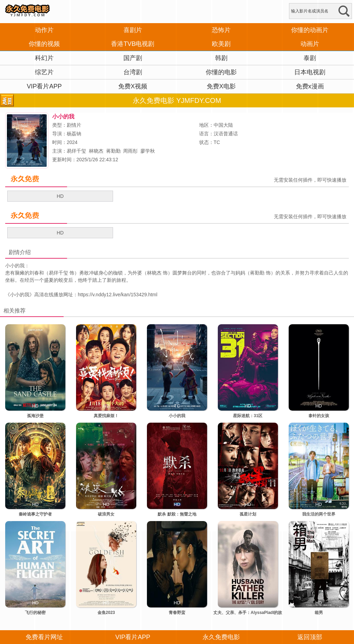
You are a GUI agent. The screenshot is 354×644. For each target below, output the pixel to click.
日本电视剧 (310, 72)
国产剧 (133, 58)
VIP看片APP (44, 86)
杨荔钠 (74, 134)
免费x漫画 (310, 86)
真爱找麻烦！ (106, 416)
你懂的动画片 (310, 30)
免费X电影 (221, 86)
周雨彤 (130, 151)
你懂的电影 (221, 72)
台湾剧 (133, 72)
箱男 (319, 613)
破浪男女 (106, 514)
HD (60, 196)
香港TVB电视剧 (133, 44)
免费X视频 (133, 86)
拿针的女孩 (319, 416)
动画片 (310, 44)
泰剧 (310, 58)
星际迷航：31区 (248, 416)
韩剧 (221, 58)
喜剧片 (133, 30)
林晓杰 (96, 151)
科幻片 (44, 58)
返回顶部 (310, 637)
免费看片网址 (44, 637)
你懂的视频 (44, 44)
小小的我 (20, 295)
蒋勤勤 (113, 151)
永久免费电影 (221, 637)
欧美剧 (221, 44)
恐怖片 (221, 30)
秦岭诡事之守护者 (35, 514)
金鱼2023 (106, 613)
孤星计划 (248, 514)
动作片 (44, 30)
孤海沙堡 (35, 416)
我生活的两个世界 (319, 514)
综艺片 (44, 72)
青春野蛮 (177, 613)
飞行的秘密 (35, 613)
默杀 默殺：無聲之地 (177, 514)
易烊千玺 (76, 151)
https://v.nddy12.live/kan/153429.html (118, 295)
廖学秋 (148, 151)
